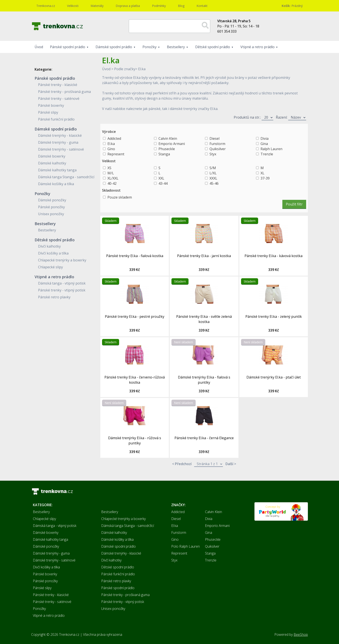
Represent (116, 154)
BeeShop (301, 634)
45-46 (214, 183)
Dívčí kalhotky (49, 246)
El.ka (142, 69)
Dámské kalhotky (52, 163)
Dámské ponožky (52, 200)
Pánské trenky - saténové (59, 99)
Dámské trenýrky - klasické (60, 135)
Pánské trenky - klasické (58, 85)
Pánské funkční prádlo (56, 119)
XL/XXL (113, 178)
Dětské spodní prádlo (213, 47)
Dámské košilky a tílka (56, 184)
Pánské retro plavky (54, 297)
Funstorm (217, 144)
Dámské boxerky (52, 156)
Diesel (214, 138)
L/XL (213, 173)
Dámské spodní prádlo (114, 47)
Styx (213, 154)
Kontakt (202, 6)
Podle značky (125, 69)
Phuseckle (167, 149)
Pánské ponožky (51, 207)
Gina (264, 144)
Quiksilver (218, 149)
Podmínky (159, 6)
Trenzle (267, 154)
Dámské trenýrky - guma (58, 142)
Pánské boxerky (51, 105)
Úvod (39, 47)
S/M (213, 168)
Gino (111, 149)
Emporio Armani (172, 144)
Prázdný (292, 6)
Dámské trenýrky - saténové (61, 149)
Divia (265, 138)
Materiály (97, 6)
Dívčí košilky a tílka (53, 253)
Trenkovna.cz (46, 6)
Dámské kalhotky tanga (57, 170)
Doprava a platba (128, 6)
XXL (161, 178)
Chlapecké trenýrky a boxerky (62, 260)
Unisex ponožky (51, 214)
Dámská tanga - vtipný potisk (62, 283)
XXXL (213, 178)
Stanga (164, 154)
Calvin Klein (168, 138)
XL (262, 173)
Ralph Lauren (271, 149)
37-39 (265, 178)
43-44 (163, 183)
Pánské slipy (48, 112)
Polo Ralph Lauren (185, 546)
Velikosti (73, 6)
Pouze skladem (120, 197)
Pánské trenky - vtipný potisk (62, 290)
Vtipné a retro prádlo (257, 47)
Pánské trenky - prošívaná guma (64, 92)
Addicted (114, 138)
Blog (181, 6)
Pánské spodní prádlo (68, 47)
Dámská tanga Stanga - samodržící (66, 177)
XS (109, 168)
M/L (111, 173)
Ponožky (150, 47)
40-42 (112, 183)
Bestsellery (176, 47)
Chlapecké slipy (50, 267)
